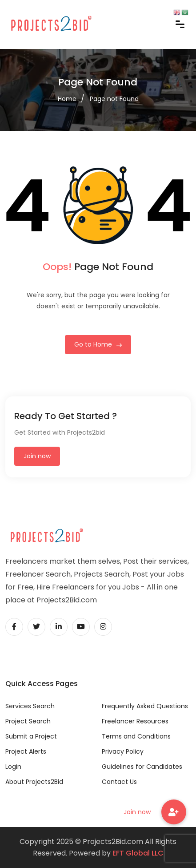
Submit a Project (31, 736)
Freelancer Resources (135, 721)
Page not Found (114, 99)
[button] (174, 812)
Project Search (28, 721)
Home (67, 99)
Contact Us (119, 782)
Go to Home (98, 344)
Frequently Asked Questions (145, 706)
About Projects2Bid (34, 782)
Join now (37, 456)
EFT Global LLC (138, 853)
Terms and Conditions (136, 736)
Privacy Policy (123, 751)
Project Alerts (26, 751)
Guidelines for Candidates (142, 767)
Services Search (30, 706)
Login (13, 767)
